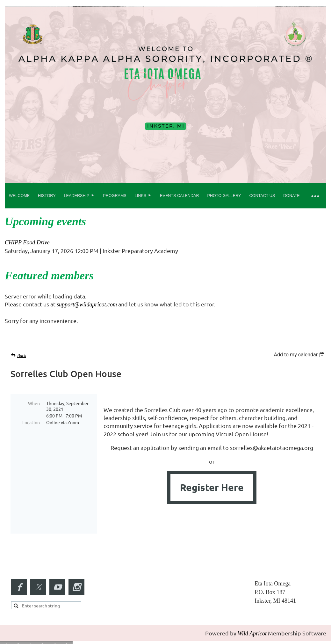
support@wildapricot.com (87, 304)
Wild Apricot (252, 625)
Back (22, 356)
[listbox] (300, 355)
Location (31, 422)
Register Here (212, 487)
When (34, 403)
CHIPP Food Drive (27, 242)
